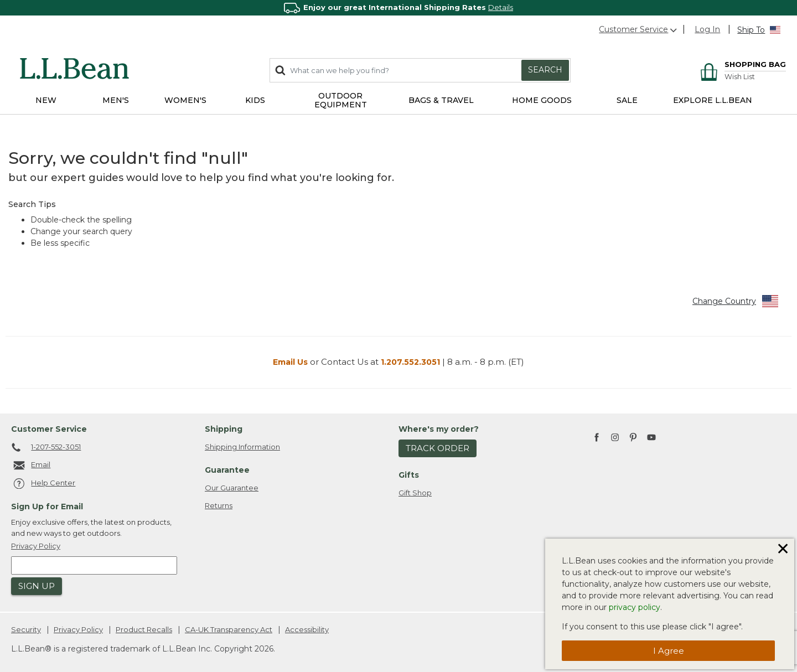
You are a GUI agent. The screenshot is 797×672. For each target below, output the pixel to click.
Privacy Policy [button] (36, 546)
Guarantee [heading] (227, 470)
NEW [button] (46, 100)
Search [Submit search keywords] (545, 70)
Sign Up (37, 586)
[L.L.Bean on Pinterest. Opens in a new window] (633, 438)
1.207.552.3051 (410, 362)
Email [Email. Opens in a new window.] (31, 466)
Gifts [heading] (409, 475)
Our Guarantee (232, 488)
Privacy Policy (78, 629)
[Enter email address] (94, 565)
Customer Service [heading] (49, 429)
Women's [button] (185, 100)
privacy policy (635, 607)
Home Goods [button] (542, 100)
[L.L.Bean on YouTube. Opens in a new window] (651, 436)
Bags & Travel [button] (441, 100)
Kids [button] (255, 100)
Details (501, 7)
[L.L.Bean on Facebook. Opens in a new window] (597, 438)
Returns (219, 505)
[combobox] (420, 70)
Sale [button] (627, 100)
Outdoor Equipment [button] (341, 100)
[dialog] (670, 604)
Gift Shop (415, 493)
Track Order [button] (438, 448)
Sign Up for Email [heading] (47, 506)
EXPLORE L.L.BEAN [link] (713, 100)
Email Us (290, 362)
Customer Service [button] (638, 29)
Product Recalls (144, 629)
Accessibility (307, 629)
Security (26, 629)
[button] (707, 29)
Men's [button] (116, 100)
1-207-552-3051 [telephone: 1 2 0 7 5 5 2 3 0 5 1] (46, 448)
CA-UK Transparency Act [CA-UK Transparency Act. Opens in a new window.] (229, 629)
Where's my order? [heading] (439, 429)
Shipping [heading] (224, 429)
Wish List (740, 77)
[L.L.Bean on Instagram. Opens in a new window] (615, 438)
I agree (669, 651)
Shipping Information (242, 447)
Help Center (43, 484)
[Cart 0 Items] (741, 65)
